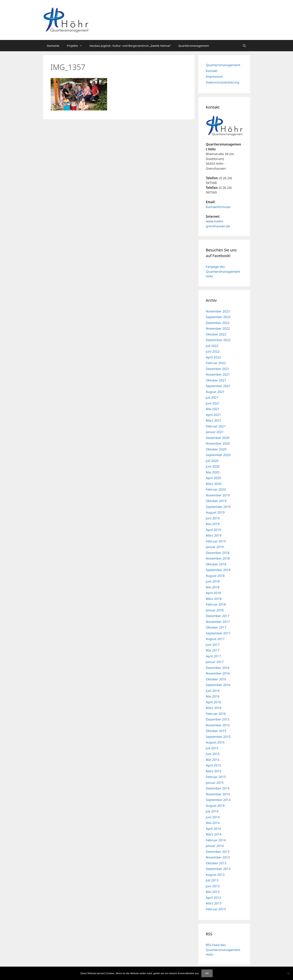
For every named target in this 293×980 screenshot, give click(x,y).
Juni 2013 (213, 886)
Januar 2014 (215, 846)
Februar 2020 (216, 489)
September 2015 (218, 737)
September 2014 (218, 800)
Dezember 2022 (218, 323)
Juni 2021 (213, 403)
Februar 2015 (216, 777)
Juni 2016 (213, 691)
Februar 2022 (216, 363)
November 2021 (218, 374)
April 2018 (213, 593)
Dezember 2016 (218, 668)
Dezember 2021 (218, 369)
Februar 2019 (216, 541)
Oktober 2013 (216, 863)
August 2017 (215, 639)
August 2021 (215, 392)
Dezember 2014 (218, 788)
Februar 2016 (216, 714)
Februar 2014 (216, 840)
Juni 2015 (213, 754)
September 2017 (218, 633)
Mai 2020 (213, 472)
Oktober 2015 (216, 731)
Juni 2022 (213, 351)
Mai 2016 (213, 696)
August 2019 (215, 512)
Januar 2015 (215, 783)
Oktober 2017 (216, 627)
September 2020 (218, 455)
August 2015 (215, 742)
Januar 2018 (215, 610)
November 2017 (218, 622)
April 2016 (213, 702)
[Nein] (288, 973)
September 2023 (218, 317)
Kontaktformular (218, 207)
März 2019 (214, 535)
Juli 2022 (212, 346)
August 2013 (215, 875)
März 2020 (214, 484)
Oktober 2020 (216, 449)
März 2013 (214, 903)
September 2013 (218, 869)
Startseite (53, 46)
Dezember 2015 (218, 719)
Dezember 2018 (218, 553)
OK (207, 973)
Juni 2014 (213, 817)
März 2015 (214, 771)
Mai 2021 (213, 409)
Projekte (76, 46)
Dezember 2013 (218, 852)
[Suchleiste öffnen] (244, 46)
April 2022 (213, 357)
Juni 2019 (213, 518)
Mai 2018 (213, 587)
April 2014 (213, 829)
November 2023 (218, 311)
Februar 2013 (216, 909)
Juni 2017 (213, 645)
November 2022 (218, 328)
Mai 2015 (213, 760)
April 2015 (213, 765)
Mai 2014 (213, 823)
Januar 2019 (215, 547)
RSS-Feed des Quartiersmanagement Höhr (223, 950)
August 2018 (215, 576)
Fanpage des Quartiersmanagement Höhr (223, 271)
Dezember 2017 (218, 616)
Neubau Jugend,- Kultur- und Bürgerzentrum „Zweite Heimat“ (130, 46)
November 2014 (218, 794)
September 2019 (218, 507)
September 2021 (218, 386)
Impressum (214, 76)
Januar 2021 (215, 432)
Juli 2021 (212, 397)
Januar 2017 (215, 662)
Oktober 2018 (216, 564)
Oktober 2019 (216, 501)
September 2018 (218, 570)
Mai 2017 (213, 650)
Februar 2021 (216, 426)
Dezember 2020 (218, 438)
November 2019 (218, 495)
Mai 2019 (213, 524)
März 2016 (214, 708)
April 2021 (213, 415)
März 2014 (214, 834)
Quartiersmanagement (194, 46)
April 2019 (213, 530)
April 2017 (213, 656)
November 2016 (218, 673)
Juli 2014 (212, 811)
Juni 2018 (213, 581)
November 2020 (218, 443)
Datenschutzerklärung (223, 82)
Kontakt (212, 71)
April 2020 (213, 478)
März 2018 (214, 599)
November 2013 (218, 857)
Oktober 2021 (216, 380)
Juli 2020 (212, 461)
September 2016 (218, 685)
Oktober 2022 (216, 334)
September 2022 (218, 340)
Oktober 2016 (216, 679)
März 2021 (214, 420)
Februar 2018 (216, 604)
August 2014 (215, 806)
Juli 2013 (212, 880)
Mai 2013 (213, 892)
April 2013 (213, 898)
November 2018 (218, 558)
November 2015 (218, 725)
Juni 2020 (213, 466)
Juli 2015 (212, 748)
